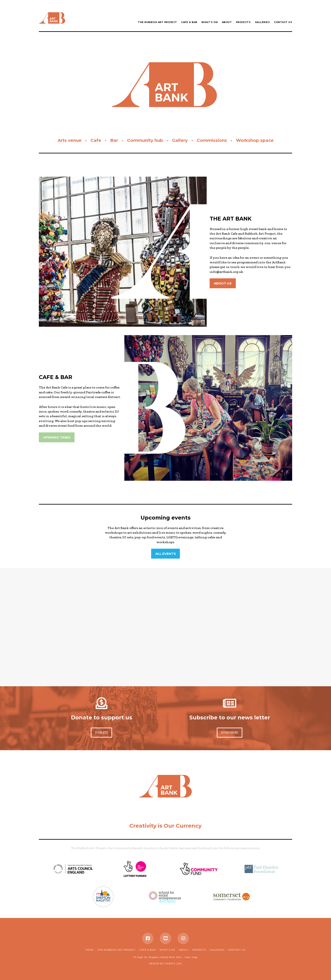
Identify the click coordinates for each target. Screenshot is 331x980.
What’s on (167, 950)
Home (90, 950)
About (184, 950)
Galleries (217, 950)
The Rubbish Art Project (117, 950)
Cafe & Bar (148, 950)
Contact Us (237, 950)
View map (191, 957)
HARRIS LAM (173, 964)
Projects (199, 950)
